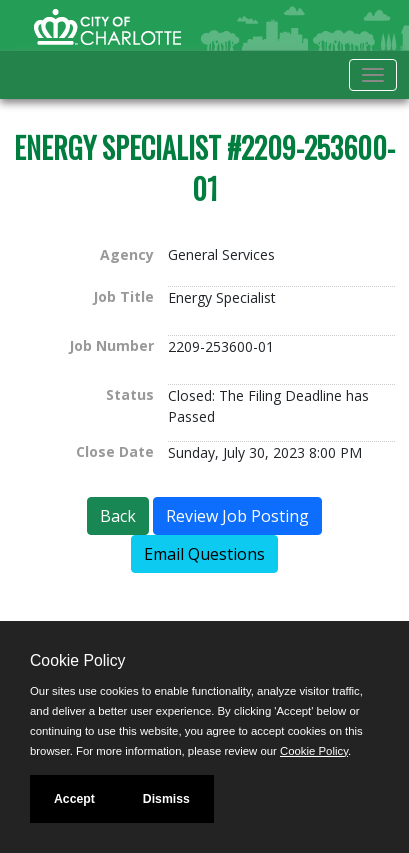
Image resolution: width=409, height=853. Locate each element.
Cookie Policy (77, 660)
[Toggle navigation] (373, 75)
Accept (74, 799)
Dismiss (166, 799)
